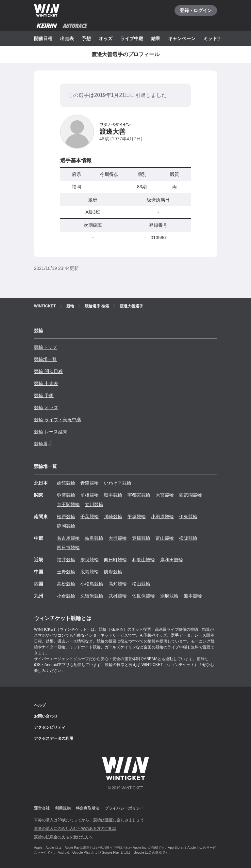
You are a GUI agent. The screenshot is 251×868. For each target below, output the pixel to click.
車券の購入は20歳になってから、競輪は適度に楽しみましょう (89, 820)
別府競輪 (169, 596)
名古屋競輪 (68, 538)
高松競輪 (66, 584)
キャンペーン (182, 39)
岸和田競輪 (172, 560)
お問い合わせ (46, 716)
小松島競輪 (92, 584)
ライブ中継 (132, 39)
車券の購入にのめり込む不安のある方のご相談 (75, 829)
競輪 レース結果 (51, 432)
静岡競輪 (66, 526)
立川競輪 (94, 504)
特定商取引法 (88, 808)
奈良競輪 (90, 560)
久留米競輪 (92, 596)
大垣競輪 (118, 538)
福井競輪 (66, 560)
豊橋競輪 (141, 538)
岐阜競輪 (94, 538)
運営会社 (42, 808)
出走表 (67, 39)
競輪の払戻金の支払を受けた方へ (63, 837)
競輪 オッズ (46, 408)
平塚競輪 (137, 517)
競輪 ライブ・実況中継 (58, 420)
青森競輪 (90, 483)
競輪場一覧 (45, 359)
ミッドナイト (217, 39)
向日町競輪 (115, 560)
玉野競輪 (66, 572)
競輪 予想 (44, 395)
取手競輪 (113, 495)
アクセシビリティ (50, 727)
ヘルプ (40, 705)
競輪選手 (43, 444)
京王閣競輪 (68, 504)
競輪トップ (45, 347)
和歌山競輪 (143, 560)
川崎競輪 (113, 517)
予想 (86, 39)
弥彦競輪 (66, 495)
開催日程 (43, 39)
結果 (156, 39)
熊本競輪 (193, 596)
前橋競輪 (90, 495)
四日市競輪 (68, 548)
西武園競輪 (191, 495)
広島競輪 (90, 572)
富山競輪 (165, 538)
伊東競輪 (188, 517)
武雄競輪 (118, 596)
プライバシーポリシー (124, 808)
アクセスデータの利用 (54, 738)
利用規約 (63, 808)
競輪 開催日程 (48, 371)
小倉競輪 (66, 596)
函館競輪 (66, 483)
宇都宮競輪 (139, 495)
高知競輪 (118, 584)
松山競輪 (141, 584)
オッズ (106, 39)
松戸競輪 (66, 517)
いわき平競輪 (118, 483)
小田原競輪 (162, 517)
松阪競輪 (188, 538)
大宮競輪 (165, 495)
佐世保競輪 (143, 596)
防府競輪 (113, 572)
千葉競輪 (90, 517)
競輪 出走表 (46, 383)
